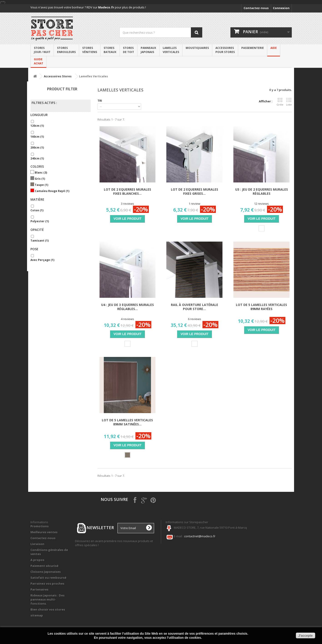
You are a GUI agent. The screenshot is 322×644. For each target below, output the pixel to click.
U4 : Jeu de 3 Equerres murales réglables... (127, 307)
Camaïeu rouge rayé (52, 191)
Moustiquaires (197, 48)
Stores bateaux (110, 50)
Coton (37, 210)
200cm (37, 148)
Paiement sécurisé (44, 566)
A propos (37, 560)
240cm (37, 158)
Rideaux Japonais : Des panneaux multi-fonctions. (47, 599)
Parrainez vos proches (47, 583)
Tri (100, 101)
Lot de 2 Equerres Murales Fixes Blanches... (127, 192)
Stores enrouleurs (66, 50)
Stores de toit (129, 50)
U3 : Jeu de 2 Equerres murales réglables (262, 192)
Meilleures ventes (44, 532)
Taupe (41, 185)
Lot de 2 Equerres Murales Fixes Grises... (195, 192)
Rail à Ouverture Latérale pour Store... (195, 307)
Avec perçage (42, 260)
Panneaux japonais (148, 50)
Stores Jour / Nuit (42, 50)
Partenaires (39, 589)
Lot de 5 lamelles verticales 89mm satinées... (127, 422)
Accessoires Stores (58, 76)
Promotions (40, 526)
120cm (37, 126)
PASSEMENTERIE (253, 48)
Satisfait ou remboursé (48, 578)
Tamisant (40, 241)
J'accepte (306, 636)
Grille (280, 102)
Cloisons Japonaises (46, 572)
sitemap (37, 615)
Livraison (37, 544)
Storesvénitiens (90, 50)
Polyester (40, 221)
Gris (40, 179)
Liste (289, 102)
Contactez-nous (256, 8)
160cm (37, 137)
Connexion (281, 8)
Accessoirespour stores (225, 50)
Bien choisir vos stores (48, 609)
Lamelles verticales (171, 50)
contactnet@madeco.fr (200, 536)
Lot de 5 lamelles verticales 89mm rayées (261, 307)
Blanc (41, 173)
